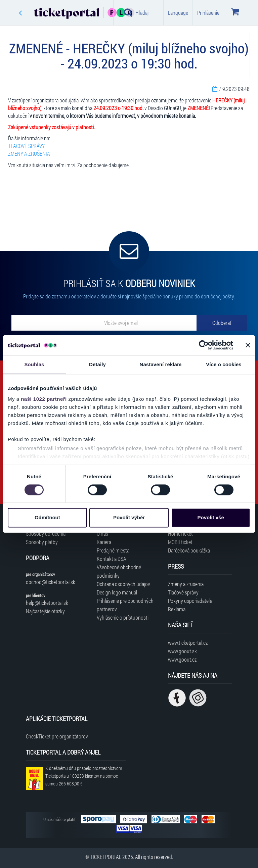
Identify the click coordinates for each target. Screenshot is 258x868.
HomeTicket (180, 534)
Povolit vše (211, 518)
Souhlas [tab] (34, 364)
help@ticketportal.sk (47, 603)
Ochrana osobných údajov (123, 584)
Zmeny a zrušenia (186, 584)
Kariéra (104, 542)
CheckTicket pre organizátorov (57, 736)
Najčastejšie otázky (45, 611)
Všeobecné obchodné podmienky (119, 571)
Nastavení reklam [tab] (160, 364)
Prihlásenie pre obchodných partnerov (125, 605)
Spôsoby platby (42, 542)
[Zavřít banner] (248, 345)
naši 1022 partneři (44, 399)
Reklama (177, 609)
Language (178, 13)
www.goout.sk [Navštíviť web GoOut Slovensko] (182, 651)
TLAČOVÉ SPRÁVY (26, 146)
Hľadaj (136, 12)
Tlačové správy (183, 592)
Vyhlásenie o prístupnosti (123, 617)
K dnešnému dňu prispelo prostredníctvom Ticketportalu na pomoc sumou (84, 776)
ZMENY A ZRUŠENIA (29, 154)
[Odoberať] (222, 323)
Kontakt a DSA (112, 559)
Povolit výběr (129, 518)
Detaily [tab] (97, 364)
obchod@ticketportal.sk (51, 582)
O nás (102, 534)
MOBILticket (180, 542)
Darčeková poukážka (189, 550)
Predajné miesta (113, 550)
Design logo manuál (117, 592)
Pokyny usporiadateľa (190, 601)
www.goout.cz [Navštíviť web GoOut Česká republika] (182, 659)
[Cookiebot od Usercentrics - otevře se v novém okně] (204, 345)
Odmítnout (47, 518)
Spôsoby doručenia (46, 534)
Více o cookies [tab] (224, 364)
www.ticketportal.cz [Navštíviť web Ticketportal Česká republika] (188, 643)
